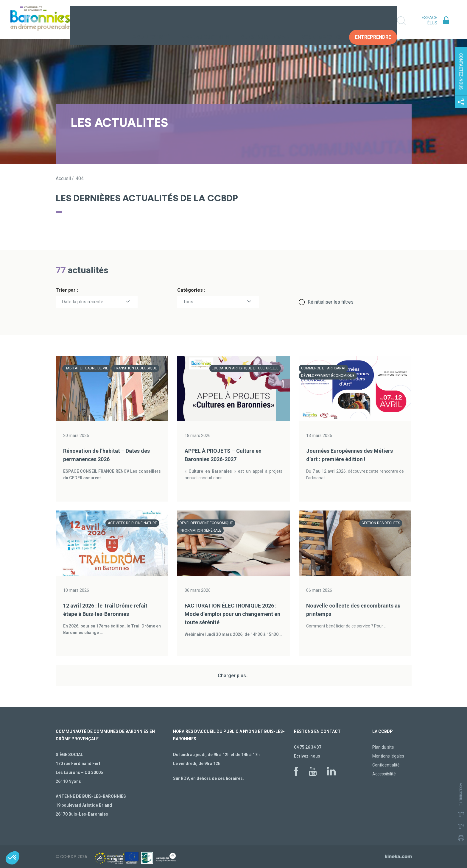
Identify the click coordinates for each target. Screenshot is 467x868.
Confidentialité (386, 765)
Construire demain (265, 21)
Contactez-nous (461, 72)
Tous (188, 302)
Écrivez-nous (307, 756)
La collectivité (150, 21)
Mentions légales (388, 756)
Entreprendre (373, 21)
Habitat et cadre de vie (86, 368)
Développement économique (328, 376)
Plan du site (383, 747)
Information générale (200, 530)
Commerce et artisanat (323, 368)
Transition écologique (135, 368)
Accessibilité (384, 774)
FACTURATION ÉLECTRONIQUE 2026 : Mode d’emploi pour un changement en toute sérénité (232, 614)
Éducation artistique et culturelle (245, 368)
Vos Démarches (321, 21)
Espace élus (429, 20)
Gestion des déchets (381, 523)
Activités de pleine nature (132, 523)
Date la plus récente (82, 302)
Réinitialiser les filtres (331, 302)
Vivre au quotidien (205, 21)
